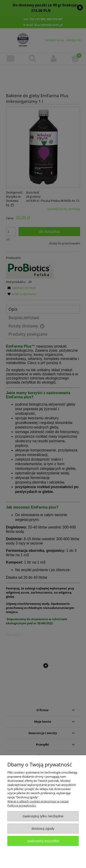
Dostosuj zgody (43, 828)
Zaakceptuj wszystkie (43, 841)
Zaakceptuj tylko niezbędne (43, 816)
